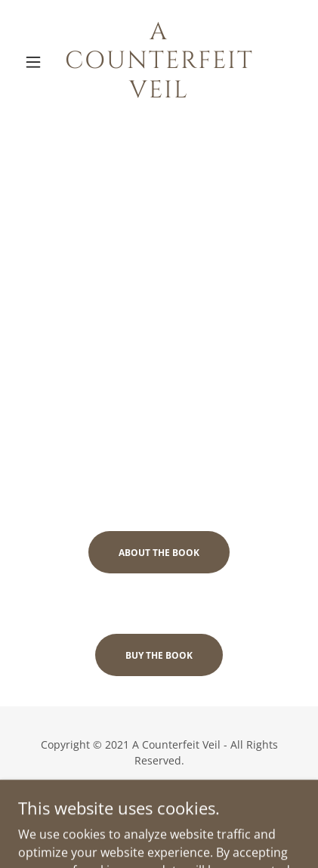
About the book (159, 553)
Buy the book (159, 655)
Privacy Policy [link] (159, 804)
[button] (39, 62)
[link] (159, 62)
